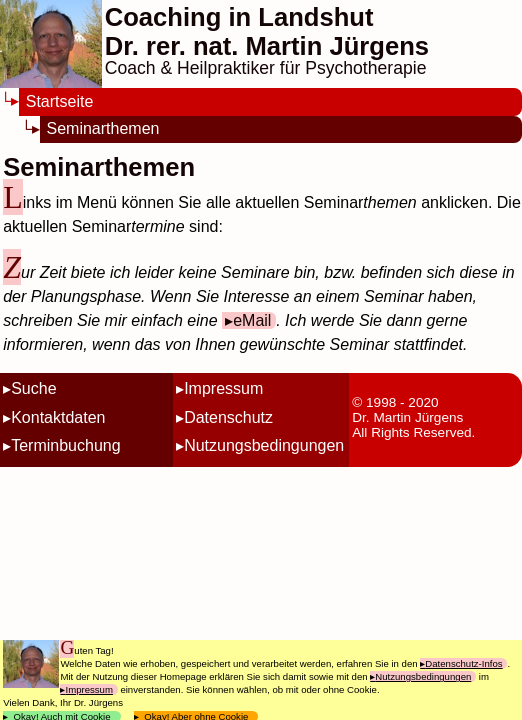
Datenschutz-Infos (463, 663)
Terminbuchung (65, 445)
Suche (33, 388)
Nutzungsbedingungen (264, 445)
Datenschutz (228, 417)
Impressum (223, 388)
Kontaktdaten (58, 417)
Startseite (60, 101)
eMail (252, 320)
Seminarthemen (103, 128)
